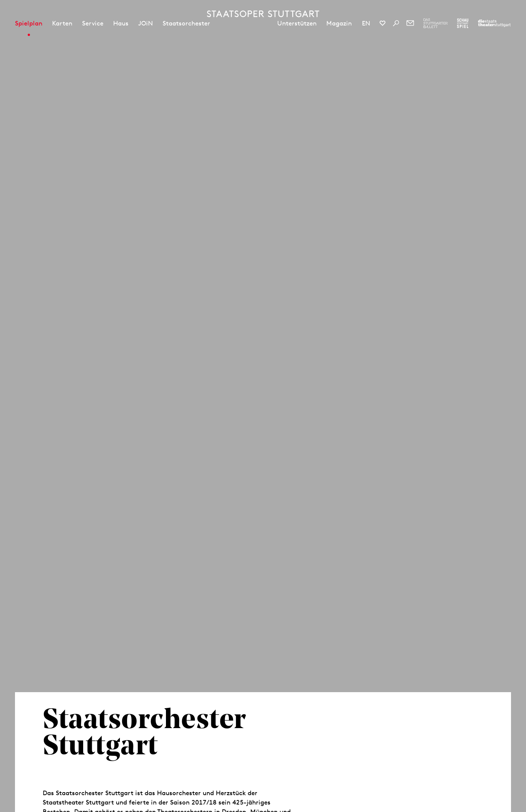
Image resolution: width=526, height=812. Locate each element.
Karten (62, 23)
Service (93, 23)
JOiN (146, 23)
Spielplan (29, 23)
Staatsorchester (186, 23)
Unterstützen (297, 23)
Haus (121, 23)
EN (366, 23)
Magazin (339, 23)
